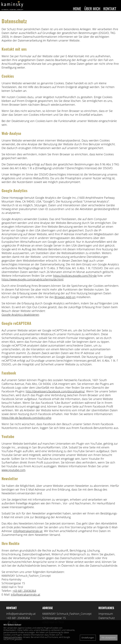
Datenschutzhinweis (13, 637)
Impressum (106, 618)
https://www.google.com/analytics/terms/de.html (32, 284)
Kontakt (110, 8)
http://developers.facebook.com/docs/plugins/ (55, 396)
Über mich (92, 8)
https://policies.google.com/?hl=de (75, 280)
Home (77, 8)
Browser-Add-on (65, 302)
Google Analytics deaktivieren (20, 319)
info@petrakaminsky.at (28, 536)
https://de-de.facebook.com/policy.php (26, 422)
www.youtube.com (13, 475)
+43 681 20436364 (24, 595)
